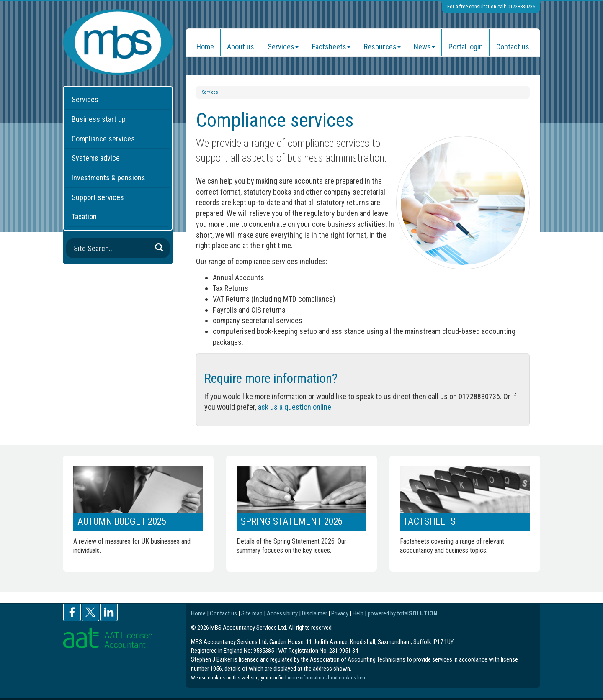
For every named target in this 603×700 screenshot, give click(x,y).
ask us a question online (295, 407)
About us (241, 47)
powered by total (402, 613)
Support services (98, 197)
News (424, 47)
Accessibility (282, 613)
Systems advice (96, 158)
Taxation (84, 217)
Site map (252, 613)
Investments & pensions (108, 178)
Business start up (99, 119)
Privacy (340, 613)
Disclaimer (314, 613)
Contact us (513, 47)
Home (205, 47)
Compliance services (103, 139)
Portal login (466, 47)
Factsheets (331, 47)
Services (283, 47)
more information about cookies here (327, 678)
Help (358, 613)
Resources (382, 47)
